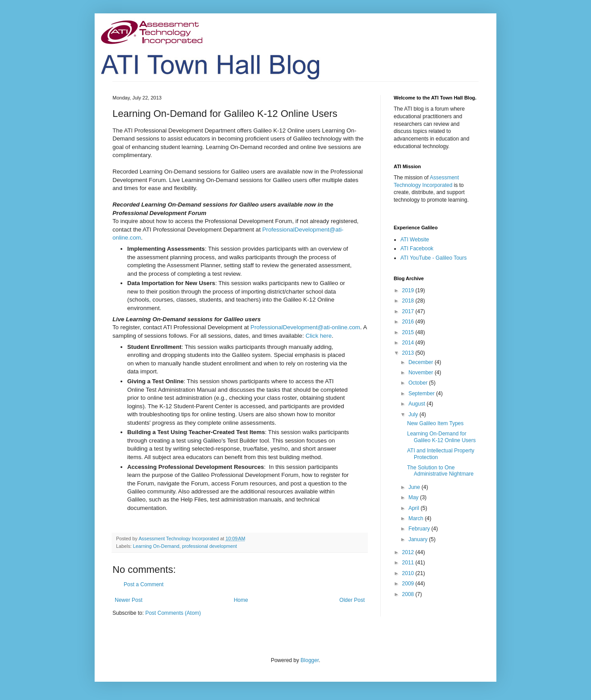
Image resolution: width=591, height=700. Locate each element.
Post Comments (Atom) (173, 613)
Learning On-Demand (156, 546)
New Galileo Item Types (435, 423)
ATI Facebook (417, 249)
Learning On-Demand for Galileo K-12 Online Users (441, 437)
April (414, 508)
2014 (409, 343)
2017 (409, 311)
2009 (409, 584)
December (422, 362)
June (415, 487)
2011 (409, 563)
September (422, 393)
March (417, 518)
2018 (409, 301)
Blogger (310, 660)
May (414, 497)
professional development (210, 546)
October (419, 383)
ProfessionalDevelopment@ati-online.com (305, 327)
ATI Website (415, 240)
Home (241, 600)
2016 (409, 322)
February (420, 529)
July (414, 414)
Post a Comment (144, 584)
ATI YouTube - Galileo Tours (434, 258)
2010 (409, 573)
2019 (409, 290)
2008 (409, 594)
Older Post (352, 600)
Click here (318, 336)
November (422, 373)
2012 (409, 552)
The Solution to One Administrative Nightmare (440, 471)
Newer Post (129, 600)
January (419, 539)
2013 (409, 353)
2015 (409, 332)
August (418, 404)
